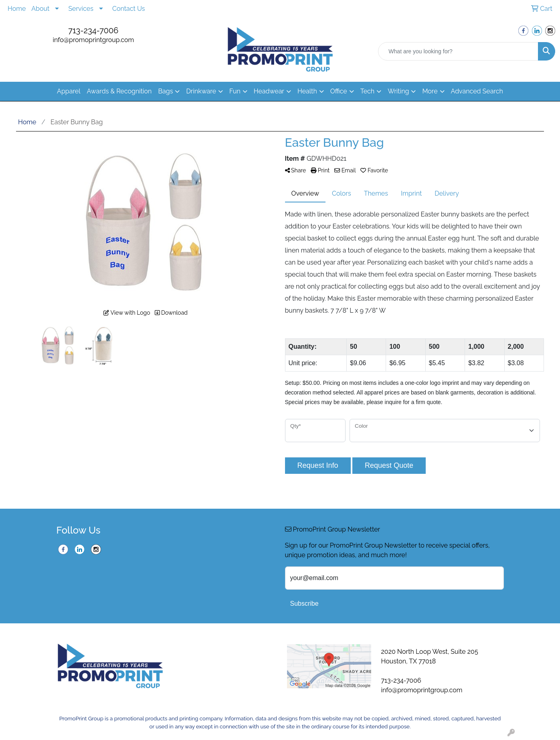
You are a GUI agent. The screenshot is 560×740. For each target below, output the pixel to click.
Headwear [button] (269, 91)
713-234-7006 (93, 30)
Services (81, 9)
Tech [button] (367, 91)
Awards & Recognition (119, 91)
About (40, 9)
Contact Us (129, 9)
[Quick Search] (458, 51)
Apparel (69, 91)
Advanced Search (477, 91)
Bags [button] (165, 91)
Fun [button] (235, 91)
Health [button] (307, 91)
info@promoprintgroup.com (93, 40)
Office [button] (339, 91)
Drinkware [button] (201, 91)
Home (17, 9)
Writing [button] (398, 91)
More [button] (430, 91)
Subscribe (304, 604)
